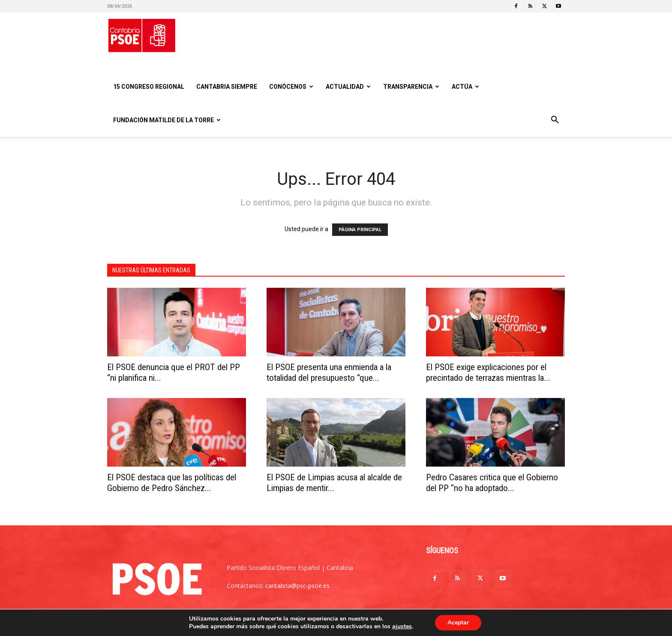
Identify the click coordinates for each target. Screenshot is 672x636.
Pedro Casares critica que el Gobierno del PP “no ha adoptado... (492, 483)
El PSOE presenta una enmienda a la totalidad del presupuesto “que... (329, 372)
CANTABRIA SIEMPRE (227, 87)
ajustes (402, 627)
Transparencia (411, 87)
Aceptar (458, 622)
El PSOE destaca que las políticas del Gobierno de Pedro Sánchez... (172, 483)
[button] (555, 121)
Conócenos (291, 87)
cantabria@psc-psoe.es (297, 586)
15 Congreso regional (149, 87)
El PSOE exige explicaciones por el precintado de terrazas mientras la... (488, 372)
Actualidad (348, 87)
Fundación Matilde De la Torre (167, 120)
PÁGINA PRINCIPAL (360, 230)
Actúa (465, 87)
